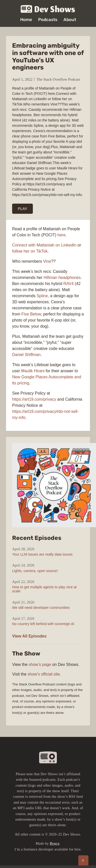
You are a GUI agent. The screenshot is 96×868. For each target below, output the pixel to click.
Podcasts (48, 20)
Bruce (55, 844)
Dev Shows (48, 9)
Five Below (31, 314)
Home (26, 20)
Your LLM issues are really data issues (42, 554)
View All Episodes (29, 636)
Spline (42, 296)
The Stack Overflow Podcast (58, 79)
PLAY (23, 209)
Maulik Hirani (33, 371)
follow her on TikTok (30, 251)
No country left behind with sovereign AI (43, 624)
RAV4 (69, 284)
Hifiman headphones (62, 278)
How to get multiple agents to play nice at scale (44, 589)
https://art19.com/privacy (34, 399)
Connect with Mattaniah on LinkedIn (44, 245)
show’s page (40, 665)
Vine (47, 261)
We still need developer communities (41, 608)
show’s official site (44, 674)
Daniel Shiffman (26, 355)
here (61, 235)
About (70, 20)
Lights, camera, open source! (35, 571)
